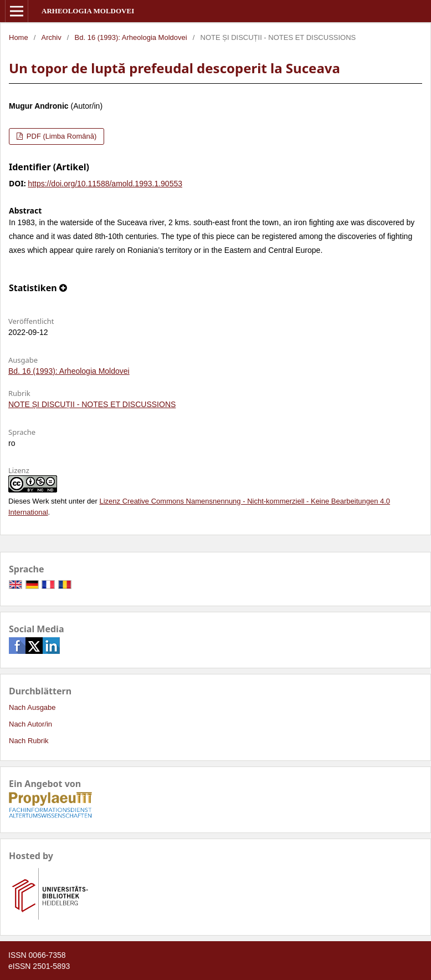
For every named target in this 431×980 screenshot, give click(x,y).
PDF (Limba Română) (60, 136)
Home (19, 37)
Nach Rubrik (29, 741)
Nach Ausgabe (32, 707)
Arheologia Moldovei (88, 11)
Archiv (52, 37)
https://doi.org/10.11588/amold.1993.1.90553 (105, 184)
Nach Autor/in (30, 724)
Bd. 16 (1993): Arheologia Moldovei (131, 37)
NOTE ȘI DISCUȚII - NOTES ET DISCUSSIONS (92, 404)
